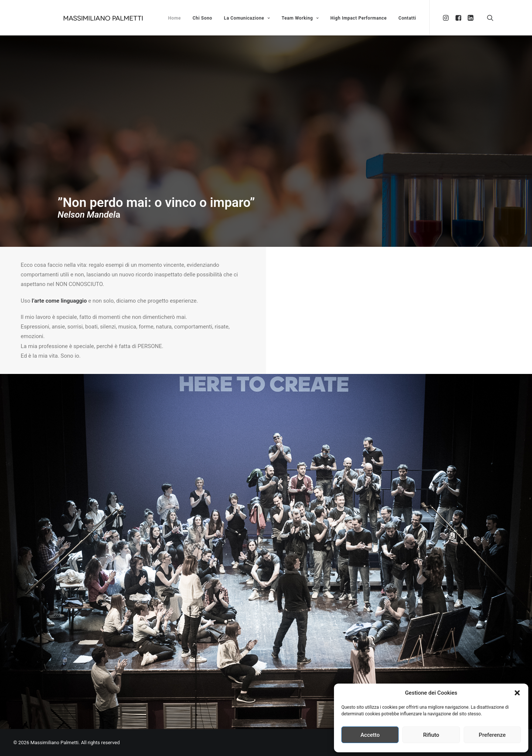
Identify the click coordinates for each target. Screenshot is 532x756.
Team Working (300, 18)
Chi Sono (202, 18)
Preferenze (492, 735)
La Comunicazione (247, 18)
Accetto (370, 735)
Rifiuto (431, 735)
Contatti (407, 18)
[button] (517, 693)
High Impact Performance (358, 18)
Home (175, 18)
